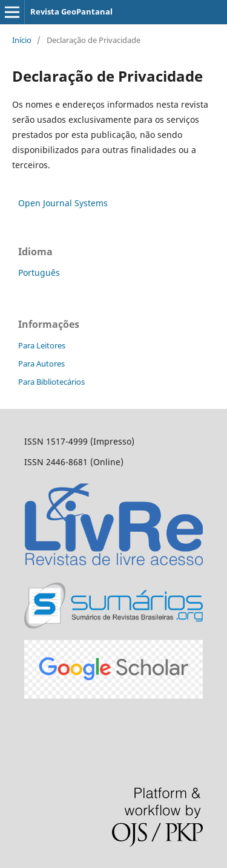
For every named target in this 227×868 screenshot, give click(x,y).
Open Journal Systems (63, 203)
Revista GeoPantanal (71, 11)
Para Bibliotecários (51, 382)
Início (22, 40)
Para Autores (41, 364)
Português (39, 272)
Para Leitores (42, 345)
